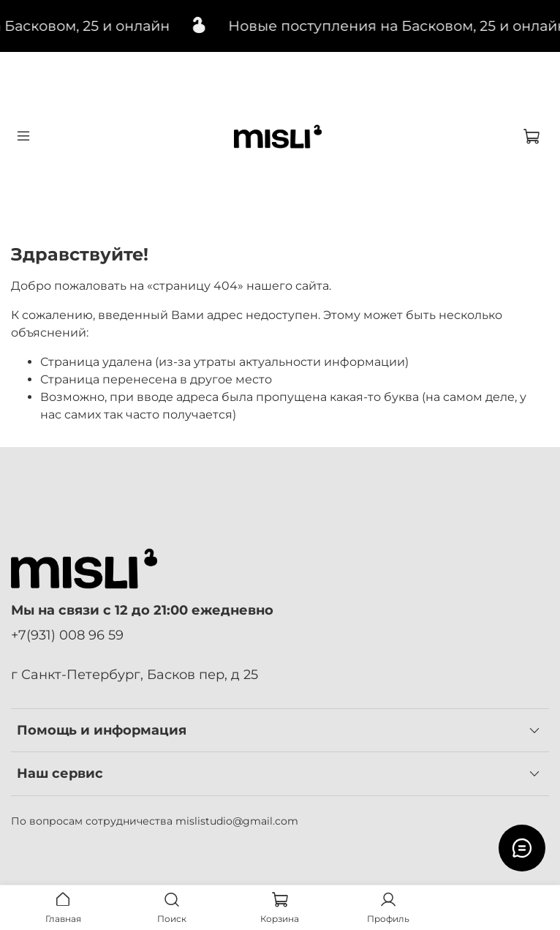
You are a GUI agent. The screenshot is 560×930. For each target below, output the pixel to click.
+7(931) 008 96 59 (67, 635)
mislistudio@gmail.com (237, 821)
